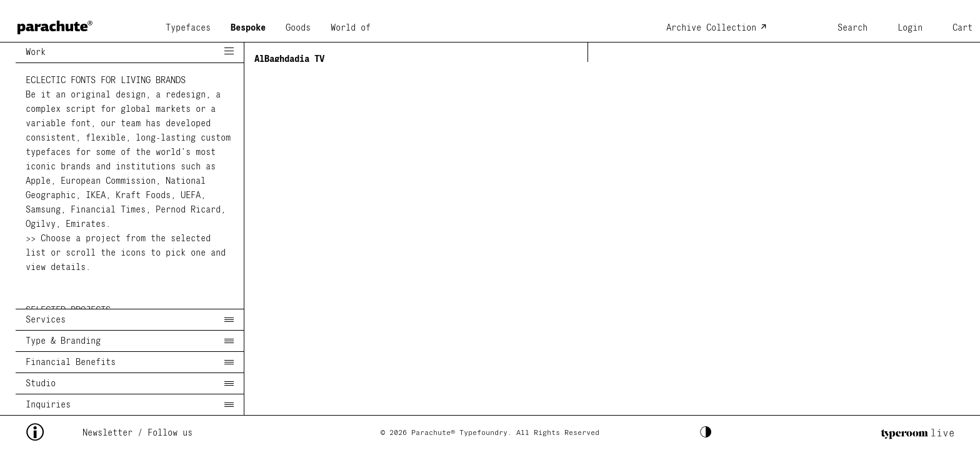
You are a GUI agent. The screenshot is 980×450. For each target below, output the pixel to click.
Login (910, 28)
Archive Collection (711, 28)
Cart (962, 28)
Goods (298, 28)
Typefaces (188, 28)
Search (852, 28)
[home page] (55, 23)
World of (351, 28)
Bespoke (248, 28)
